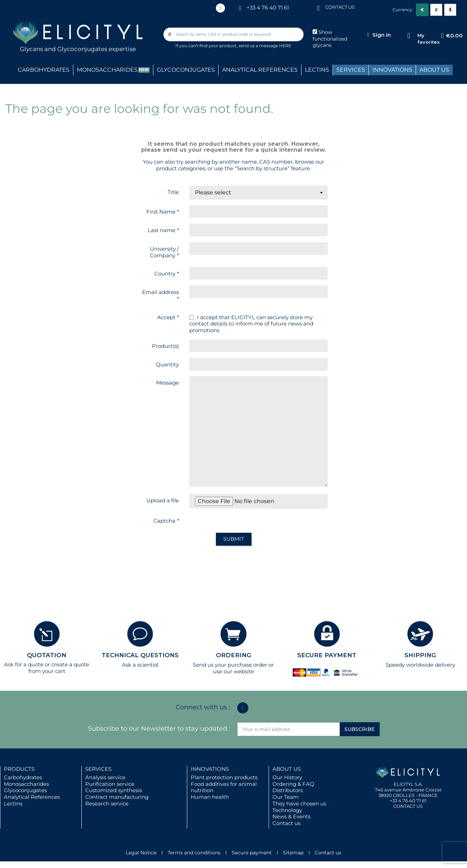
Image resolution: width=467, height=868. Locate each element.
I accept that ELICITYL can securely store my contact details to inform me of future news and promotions (251, 324)
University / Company (164, 252)
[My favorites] (408, 36)
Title (173, 192)
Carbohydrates (23, 777)
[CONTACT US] (318, 8)
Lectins (13, 804)
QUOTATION (47, 655)
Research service (107, 804)
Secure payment (252, 853)
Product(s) (165, 346)
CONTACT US (340, 7)
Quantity (167, 364)
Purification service (110, 784)
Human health (210, 797)
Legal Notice (141, 853)
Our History (287, 777)
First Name (163, 212)
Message (167, 383)
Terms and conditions (194, 853)
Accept (168, 317)
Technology (287, 810)
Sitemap (293, 853)
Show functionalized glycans (330, 39)
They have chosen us (299, 804)
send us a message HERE (265, 46)
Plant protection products (224, 777)
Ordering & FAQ (293, 784)
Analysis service (105, 777)
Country (167, 274)
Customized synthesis (114, 790)
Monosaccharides (26, 784)
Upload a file (163, 500)
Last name (163, 230)
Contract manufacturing (117, 797)
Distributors (288, 790)
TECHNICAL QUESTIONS (140, 655)
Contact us (286, 823)
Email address (160, 295)
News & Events (291, 816)
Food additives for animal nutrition (224, 787)
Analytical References (32, 797)
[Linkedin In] (220, 8)
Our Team (286, 797)
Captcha (166, 521)
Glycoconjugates (25, 790)
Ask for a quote (24, 664)
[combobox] (234, 34)
